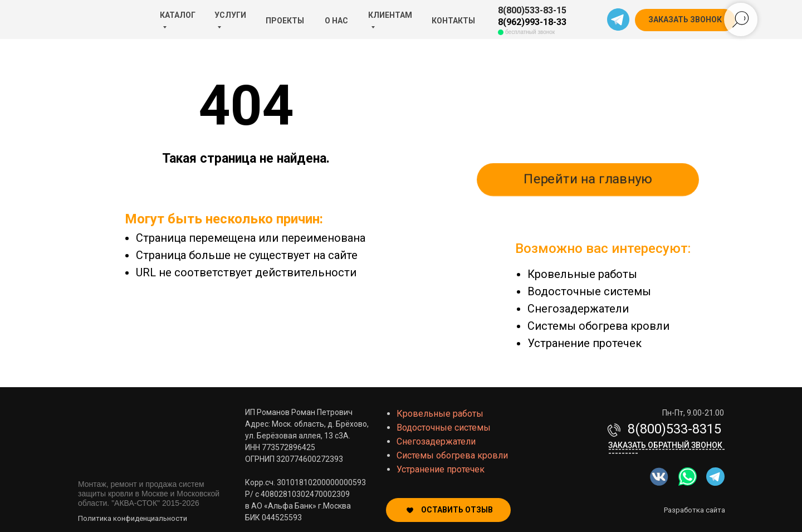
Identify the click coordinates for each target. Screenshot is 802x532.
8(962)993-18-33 (532, 22)
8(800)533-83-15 (532, 10)
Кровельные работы (582, 274)
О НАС (336, 21)
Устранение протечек (585, 343)
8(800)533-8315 (674, 429)
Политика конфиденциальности (133, 518)
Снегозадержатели (578, 309)
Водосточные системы (589, 291)
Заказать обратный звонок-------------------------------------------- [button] (667, 449)
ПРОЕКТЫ (285, 21)
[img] (688, 477)
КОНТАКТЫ (453, 21)
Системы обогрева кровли (598, 326)
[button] (685, 20)
